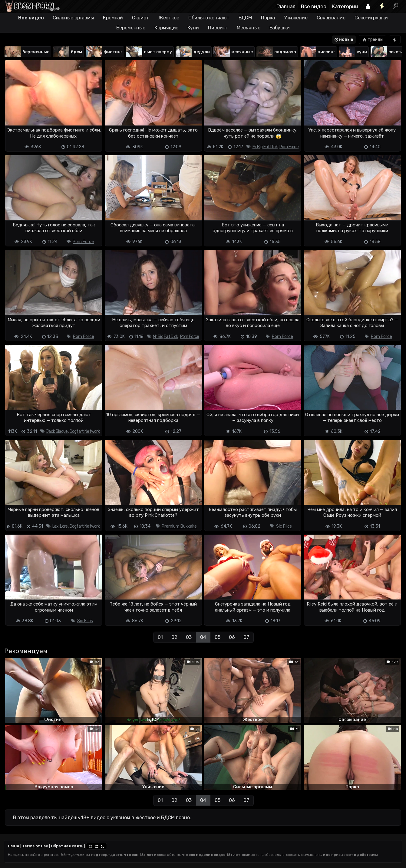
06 (232, 637)
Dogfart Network (85, 431)
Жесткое (169, 18)
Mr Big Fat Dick (265, 147)
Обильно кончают (209, 18)
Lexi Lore (60, 526)
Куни (193, 28)
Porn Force (289, 147)
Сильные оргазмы (73, 18)
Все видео (314, 6)
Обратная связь (67, 846)
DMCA (14, 846)
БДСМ (245, 18)
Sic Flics (284, 526)
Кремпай (113, 18)
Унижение (296, 18)
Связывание (331, 18)
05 (218, 637)
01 (160, 637)
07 (246, 637)
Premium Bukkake (179, 526)
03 (189, 637)
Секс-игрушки (371, 18)
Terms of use (35, 846)
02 (174, 637)
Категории (345, 6)
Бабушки (280, 28)
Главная (286, 6)
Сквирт (140, 18)
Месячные (248, 28)
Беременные (131, 28)
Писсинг (218, 28)
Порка (268, 18)
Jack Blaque (57, 431)
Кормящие (166, 28)
